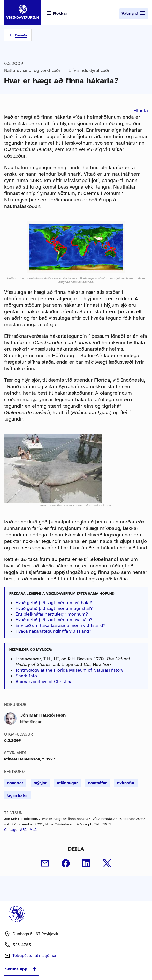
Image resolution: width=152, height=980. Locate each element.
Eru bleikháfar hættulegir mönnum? (52, 614)
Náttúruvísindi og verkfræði (32, 70)
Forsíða (21, 35)
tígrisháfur (18, 795)
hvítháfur (126, 783)
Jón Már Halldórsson (43, 715)
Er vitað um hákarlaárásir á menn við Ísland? (60, 625)
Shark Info (26, 676)
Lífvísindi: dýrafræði (89, 70)
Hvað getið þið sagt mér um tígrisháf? (54, 608)
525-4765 (22, 945)
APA (23, 830)
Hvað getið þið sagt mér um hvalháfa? (54, 620)
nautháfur (97, 783)
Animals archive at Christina (44, 682)
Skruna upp (21, 969)
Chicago (11, 830)
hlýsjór (40, 783)
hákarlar (15, 783)
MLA (33, 830)
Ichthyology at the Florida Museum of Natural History (69, 670)
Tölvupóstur (34, 956)
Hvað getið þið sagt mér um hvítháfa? (54, 603)
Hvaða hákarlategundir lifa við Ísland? (53, 631)
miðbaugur (67, 783)
